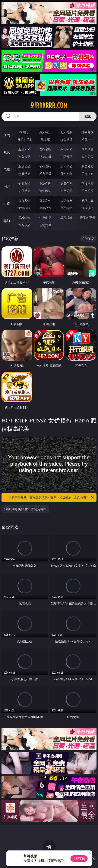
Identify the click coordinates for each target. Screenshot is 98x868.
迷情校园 (24, 208)
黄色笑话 (66, 208)
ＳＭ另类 (88, 156)
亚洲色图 (45, 183)
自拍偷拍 (45, 149)
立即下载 (79, 858)
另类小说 (45, 208)
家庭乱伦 (45, 201)
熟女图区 (66, 191)
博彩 (7, 135)
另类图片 (88, 191)
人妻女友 (66, 201)
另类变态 (88, 174)
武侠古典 (88, 201)
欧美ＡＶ (66, 149)
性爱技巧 (88, 208)
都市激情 (24, 201)
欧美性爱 (88, 166)
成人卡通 (66, 166)
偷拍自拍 (45, 166)
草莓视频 (66, 218)
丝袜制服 (45, 156)
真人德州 (45, 132)
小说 (7, 204)
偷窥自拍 (24, 183)
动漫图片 (88, 183)
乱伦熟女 (66, 174)
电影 (7, 169)
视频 (7, 152)
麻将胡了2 (24, 139)
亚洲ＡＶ (24, 149)
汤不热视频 (88, 218)
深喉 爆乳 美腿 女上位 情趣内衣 (26, 509)
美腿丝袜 (24, 191)
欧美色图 (66, 183)
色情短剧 (45, 225)
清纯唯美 (45, 191)
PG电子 (24, 132)
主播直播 (66, 156)
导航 (7, 221)
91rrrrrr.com (49, 105)
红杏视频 (24, 225)
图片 (7, 187)
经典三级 (45, 174)
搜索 (88, 116)
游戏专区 (88, 132)
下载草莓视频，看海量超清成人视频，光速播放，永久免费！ (51, 497)
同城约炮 (24, 218)
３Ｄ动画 (88, 149)
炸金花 (45, 139)
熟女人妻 (24, 156)
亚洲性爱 (24, 166)
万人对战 (66, 132)
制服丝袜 (24, 174)
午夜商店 (45, 218)
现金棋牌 (66, 139)
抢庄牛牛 (88, 139)
